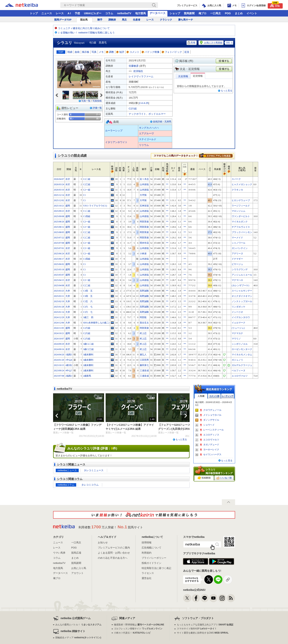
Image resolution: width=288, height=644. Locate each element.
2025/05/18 (59, 269)
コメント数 (214, 396)
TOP (61, 52)
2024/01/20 (59, 360)
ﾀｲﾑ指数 (185, 168)
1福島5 (69, 355)
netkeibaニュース (67, 470)
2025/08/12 (59, 227)
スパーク (236, 179)
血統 (77, 52)
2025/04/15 (59, 280)
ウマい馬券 (59, 553)
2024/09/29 (59, 344)
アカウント (77, 573)
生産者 (137, 20)
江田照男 (144, 360)
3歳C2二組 (88, 344)
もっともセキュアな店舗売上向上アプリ (205, 625)
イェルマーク (239, 323)
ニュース (47, 13)
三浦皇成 (144, 371)
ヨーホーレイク (211, 450)
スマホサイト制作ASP (197, 629)
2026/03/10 (59, 190)
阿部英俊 (144, 222)
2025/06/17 (59, 259)
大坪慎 (143, 195)
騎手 (100, 20)
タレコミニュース (94, 470)
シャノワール (239, 243)
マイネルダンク (240, 222)
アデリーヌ (237, 254)
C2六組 (133, 109)
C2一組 (87, 190)
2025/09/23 (59, 211)
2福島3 (69, 376)
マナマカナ (237, 333)
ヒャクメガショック (242, 184)
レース (60, 13)
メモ (101, 52)
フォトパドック (172, 52)
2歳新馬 (87, 376)
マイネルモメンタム (242, 355)
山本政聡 (144, 184)
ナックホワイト (137, 114)
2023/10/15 (59, 365)
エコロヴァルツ (240, 376)
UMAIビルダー (93, 13)
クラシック (166, 20)
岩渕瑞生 (138, 71)
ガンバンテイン (240, 248)
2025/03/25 (59, 291)
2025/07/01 (59, 248)
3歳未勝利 (88, 355)
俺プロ (202, 13)
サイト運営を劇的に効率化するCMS (203, 633)
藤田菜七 (144, 365)
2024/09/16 (59, 349)
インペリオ (237, 312)
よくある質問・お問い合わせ (114, 553)
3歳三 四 (88, 317)
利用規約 (147, 553)
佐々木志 (144, 179)
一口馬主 (216, 13)
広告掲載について (151, 548)
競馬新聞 (189, 13)
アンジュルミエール (242, 275)
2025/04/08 (59, 285)
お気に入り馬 (79, 568)
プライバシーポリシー (154, 558)
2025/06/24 (59, 254)
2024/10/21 (59, 333)
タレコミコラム (90, 485)
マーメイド (237, 238)
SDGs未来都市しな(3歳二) (96, 323)
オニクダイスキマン (242, 296)
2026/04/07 (59, 179)
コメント (133, 52)
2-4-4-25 (144, 103)
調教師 (112, 20)
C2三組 (87, 184)
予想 (77, 13)
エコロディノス (211, 435)
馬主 (124, 20)
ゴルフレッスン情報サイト (138, 629)
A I (69, 13)
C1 (84, 195)
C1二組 (87, 211)
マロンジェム (239, 211)
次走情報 (183, 76)
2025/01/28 (59, 307)
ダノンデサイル (211, 420)
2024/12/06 (59, 323)
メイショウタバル (212, 415)
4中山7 (69, 371)
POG (228, 13)
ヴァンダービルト (241, 216)
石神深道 (144, 206)
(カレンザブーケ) (240, 285)
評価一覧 (97, 108)
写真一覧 (86, 101)
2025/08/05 (59, 232)
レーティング (228, 396)
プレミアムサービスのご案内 (114, 548)
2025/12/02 (59, 200)
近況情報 (198, 76)
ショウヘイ (209, 425)
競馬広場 (76, 553)
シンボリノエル (240, 344)
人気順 (201, 396)
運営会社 (147, 578)
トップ (34, 13)
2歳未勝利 (88, 365)
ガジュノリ (237, 360)
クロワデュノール (212, 410)
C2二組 (87, 179)
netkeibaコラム (66, 485)
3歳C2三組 (88, 349)
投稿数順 (204, 478)
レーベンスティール (213, 430)
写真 (94, 52)
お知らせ (103, 542)
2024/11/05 (59, 328)
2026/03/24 (59, 184)
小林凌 (143, 254)
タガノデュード (211, 445)
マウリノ (236, 339)
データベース (158, 13)
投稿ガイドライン (151, 563)
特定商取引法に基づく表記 (156, 568)
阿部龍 (143, 317)
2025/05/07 (59, 275)
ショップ (175, 13)
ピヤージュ (237, 264)
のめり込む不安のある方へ (113, 558)
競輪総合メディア (78, 638)
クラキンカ (237, 190)
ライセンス (148, 573)
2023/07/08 (59, 376)
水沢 (68, 179)
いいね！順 (224, 478)
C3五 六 (88, 301)
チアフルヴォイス (241, 227)
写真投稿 (97, 101)
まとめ (239, 13)
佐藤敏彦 (134, 66)
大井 (68, 291)
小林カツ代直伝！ (132, 633)
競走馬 (84, 20)
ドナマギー (237, 259)
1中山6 (69, 360)
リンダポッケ (239, 307)
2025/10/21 (59, 206)
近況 (187, 52)
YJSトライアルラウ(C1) (95, 206)
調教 (110, 52)
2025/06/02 (59, 264)
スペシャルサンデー (242, 291)
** (167, 184)
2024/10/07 (59, 339)
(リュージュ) (238, 328)
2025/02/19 (59, 301)
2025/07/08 (59, 243)
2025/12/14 (59, 195)
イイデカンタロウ (241, 317)
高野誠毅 (144, 291)
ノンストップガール (242, 301)
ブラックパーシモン (242, 232)
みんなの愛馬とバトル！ (78, 625)
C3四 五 (88, 291)
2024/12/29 (59, 317)
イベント (252, 13)
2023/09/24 (59, 371)
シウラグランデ (240, 269)
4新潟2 (69, 365)
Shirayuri (79, 43)
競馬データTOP (63, 20)
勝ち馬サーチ (186, 20)
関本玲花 (144, 243)
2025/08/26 (59, 222)
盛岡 (68, 206)
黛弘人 (143, 355)
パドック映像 (151, 52)
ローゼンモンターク (242, 349)
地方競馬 (140, 13)
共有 (192, 43)
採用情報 (147, 542)
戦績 (70, 52)
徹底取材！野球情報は (139, 625)
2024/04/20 (59, 355)
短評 (120, 52)
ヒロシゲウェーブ (241, 200)
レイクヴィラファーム (141, 76)
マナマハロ (237, 280)
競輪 (275, 5)
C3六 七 (88, 307)
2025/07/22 (59, 238)
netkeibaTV (124, 13)
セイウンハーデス (212, 454)
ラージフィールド (241, 206)
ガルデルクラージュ (242, 365)
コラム (109, 13)
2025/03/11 (59, 296)
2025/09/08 (59, 216)
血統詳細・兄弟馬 (162, 122)
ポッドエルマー (157, 114)
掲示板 (86, 52)
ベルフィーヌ (239, 371)
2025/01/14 (59, 312)
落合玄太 (144, 323)
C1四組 (87, 216)
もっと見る (227, 91)
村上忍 (143, 333)
